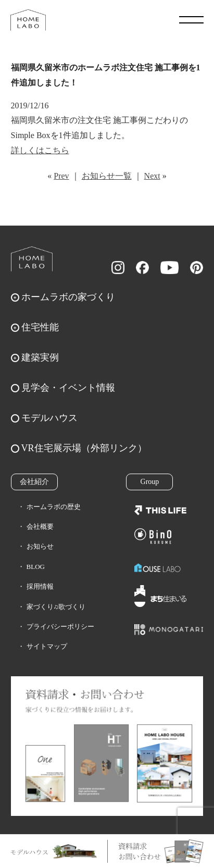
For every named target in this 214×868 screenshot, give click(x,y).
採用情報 (40, 586)
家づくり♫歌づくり (56, 607)
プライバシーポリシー (60, 627)
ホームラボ (32, 259)
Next (152, 176)
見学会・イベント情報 (68, 388)
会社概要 (40, 526)
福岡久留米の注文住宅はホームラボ (28, 20)
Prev (61, 176)
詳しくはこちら (40, 150)
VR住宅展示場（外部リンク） (84, 448)
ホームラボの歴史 (54, 507)
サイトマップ (47, 646)
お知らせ (40, 546)
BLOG (36, 567)
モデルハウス (49, 418)
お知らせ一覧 (107, 176)
